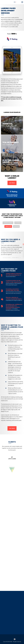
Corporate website (8, 223)
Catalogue (16, 226)
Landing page (8, 226)
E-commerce (18, 223)
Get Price (12, 183)
